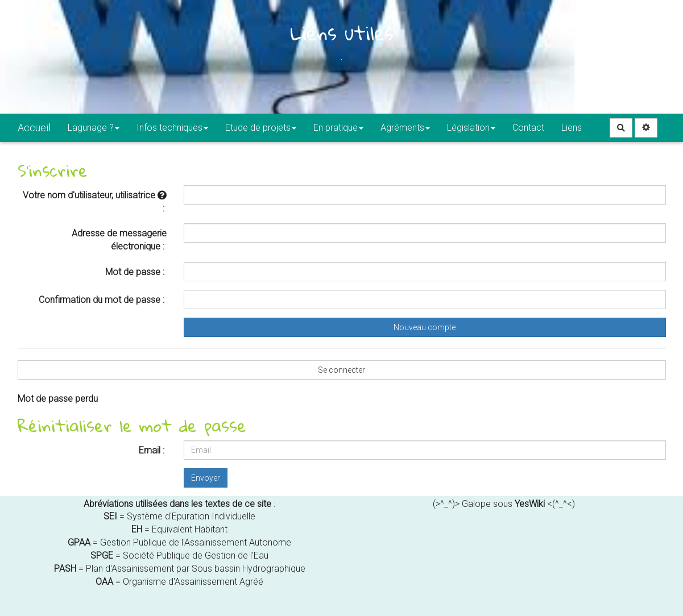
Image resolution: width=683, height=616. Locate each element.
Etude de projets (261, 128)
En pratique (338, 128)
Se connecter (341, 370)
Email (150, 450)
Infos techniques (172, 128)
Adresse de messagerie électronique (119, 240)
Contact (528, 128)
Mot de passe (133, 272)
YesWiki (530, 504)
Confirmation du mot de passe (100, 300)
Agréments (405, 128)
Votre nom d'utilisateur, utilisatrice (95, 195)
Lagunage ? (94, 128)
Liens (572, 128)
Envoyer (206, 478)
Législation (471, 128)
